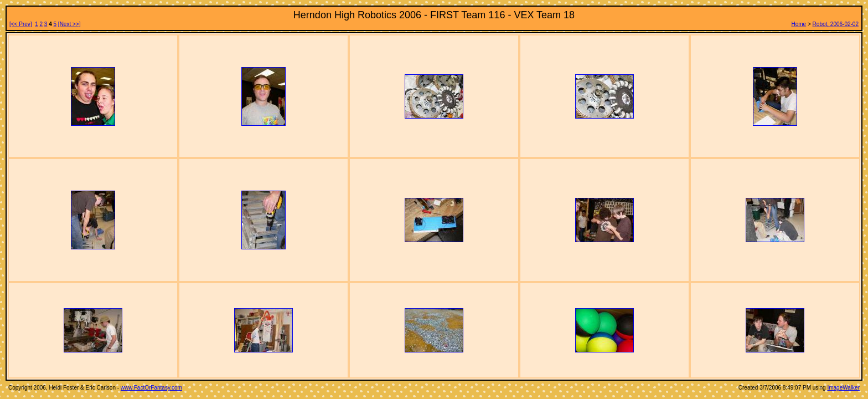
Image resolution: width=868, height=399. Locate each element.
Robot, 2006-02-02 (836, 24)
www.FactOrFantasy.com (151, 388)
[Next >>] (69, 24)
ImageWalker (843, 388)
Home (799, 24)
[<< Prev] (21, 24)
